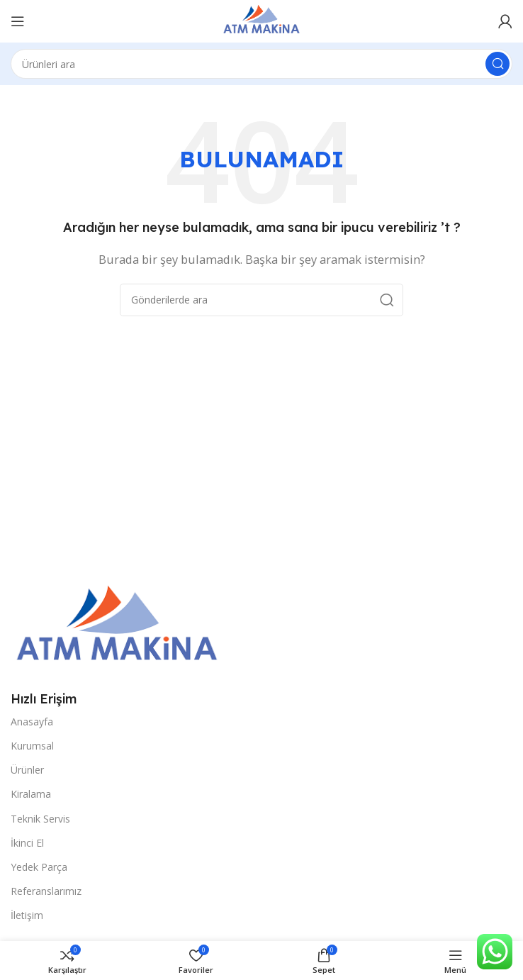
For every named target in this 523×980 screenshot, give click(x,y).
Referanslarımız (46, 891)
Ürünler (27, 770)
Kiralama (31, 794)
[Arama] (261, 64)
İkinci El (27, 843)
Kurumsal (32, 746)
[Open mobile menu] (18, 21)
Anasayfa (32, 722)
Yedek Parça (39, 867)
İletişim (27, 915)
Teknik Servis (40, 819)
